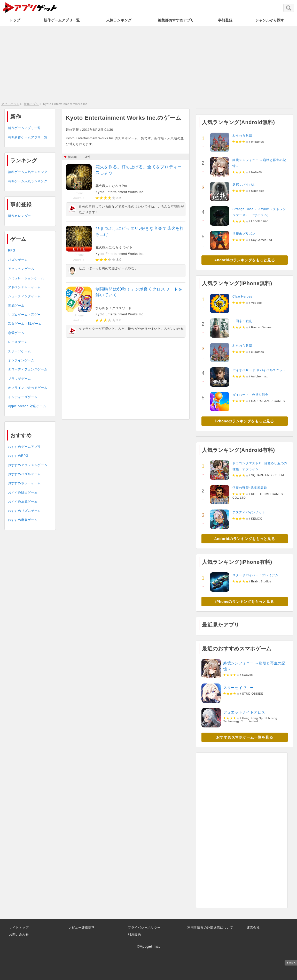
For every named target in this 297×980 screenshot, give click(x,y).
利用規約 (134, 935)
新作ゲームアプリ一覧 (62, 20)
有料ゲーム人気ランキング (28, 181)
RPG (12, 250)
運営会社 (253, 928)
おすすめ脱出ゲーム (23, 492)
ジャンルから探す (270, 20)
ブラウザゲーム (19, 379)
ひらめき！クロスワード (114, 308)
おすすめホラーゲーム (24, 483)
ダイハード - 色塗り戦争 (251, 395)
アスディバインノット (249, 512)
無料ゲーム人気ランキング (28, 172)
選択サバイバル (244, 185)
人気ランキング (119, 20)
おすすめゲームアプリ (24, 447)
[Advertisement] (148, 63)
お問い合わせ (19, 935)
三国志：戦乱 (242, 321)
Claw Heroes (242, 297)
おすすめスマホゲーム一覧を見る (245, 737)
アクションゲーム (21, 269)
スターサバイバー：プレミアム (255, 575)
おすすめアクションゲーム (28, 465)
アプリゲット (10, 104)
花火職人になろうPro (111, 186)
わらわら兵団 (242, 135)
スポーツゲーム (19, 351)
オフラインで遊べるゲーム (28, 388)
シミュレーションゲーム (26, 278)
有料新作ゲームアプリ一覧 (28, 137)
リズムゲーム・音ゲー (24, 315)
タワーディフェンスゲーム (28, 369)
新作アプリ (31, 104)
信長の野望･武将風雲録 (250, 488)
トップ (15, 20)
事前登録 (225, 20)
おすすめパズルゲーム (24, 474)
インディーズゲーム (23, 397)
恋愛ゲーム (16, 333)
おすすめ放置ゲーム (23, 502)
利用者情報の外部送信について (210, 928)
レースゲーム (18, 342)
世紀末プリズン (244, 234)
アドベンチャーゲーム (24, 287)
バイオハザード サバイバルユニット (259, 370)
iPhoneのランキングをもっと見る (244, 421)
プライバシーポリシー (144, 928)
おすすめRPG (18, 456)
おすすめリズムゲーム (24, 511)
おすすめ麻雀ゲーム (23, 520)
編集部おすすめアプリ (176, 20)
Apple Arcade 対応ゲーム (27, 406)
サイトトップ (19, 928)
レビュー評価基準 (82, 928)
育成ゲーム (16, 306)
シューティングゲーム (24, 296)
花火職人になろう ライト (114, 247)
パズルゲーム (18, 260)
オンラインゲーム (21, 360)
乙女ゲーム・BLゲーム (25, 324)
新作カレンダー (19, 216)
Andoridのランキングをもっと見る (245, 260)
